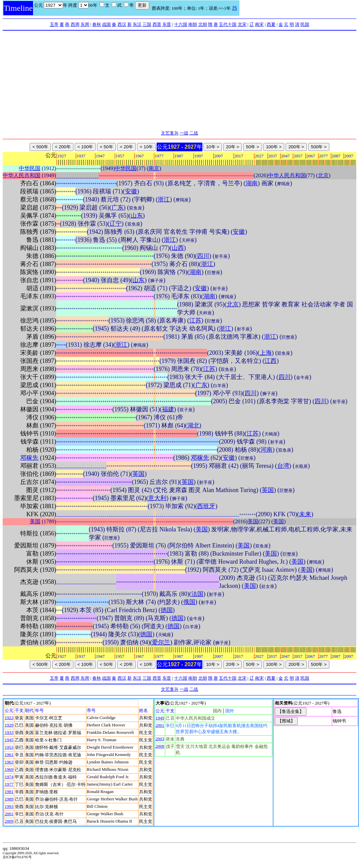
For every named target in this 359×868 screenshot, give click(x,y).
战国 (106, 24)
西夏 (271, 24)
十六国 (181, 24)
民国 (305, 24)
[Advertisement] (180, 81)
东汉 (137, 24)
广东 (118, 207)
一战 (184, 133)
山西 (178, 248)
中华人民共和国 (22, 175)
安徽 (131, 191)
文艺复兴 (170, 133)
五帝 (54, 24)
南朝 (193, 24)
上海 (266, 353)
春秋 (97, 24)
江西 (270, 361)
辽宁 (116, 224)
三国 (147, 24)
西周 (75, 24)
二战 (194, 133)
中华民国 (30, 168)
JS (235, 8)
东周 (85, 24)
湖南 (252, 183)
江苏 (195, 320)
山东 (137, 216)
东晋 (167, 24)
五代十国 (228, 24)
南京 (154, 168)
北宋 (242, 24)
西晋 (157, 24)
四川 (203, 256)
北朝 (203, 24)
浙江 (164, 199)
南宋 (259, 24)
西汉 (122, 24)
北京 (323, 175)
